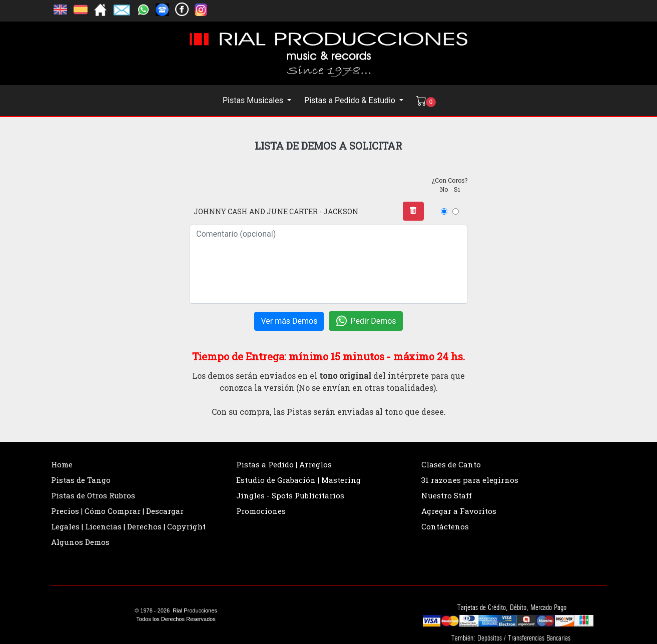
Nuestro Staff (447, 495)
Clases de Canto (451, 464)
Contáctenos (445, 526)
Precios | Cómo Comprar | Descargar (117, 511)
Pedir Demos (366, 321)
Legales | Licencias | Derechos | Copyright (128, 526)
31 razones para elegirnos (470, 480)
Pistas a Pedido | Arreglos (284, 464)
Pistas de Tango (81, 480)
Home (62, 464)
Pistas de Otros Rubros (93, 495)
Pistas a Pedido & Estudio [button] (351, 100)
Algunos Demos (80, 542)
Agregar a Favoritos (459, 511)
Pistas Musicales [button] (254, 100)
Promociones (261, 511)
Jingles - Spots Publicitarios (290, 495)
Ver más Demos (289, 321)
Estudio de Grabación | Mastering (298, 480)
